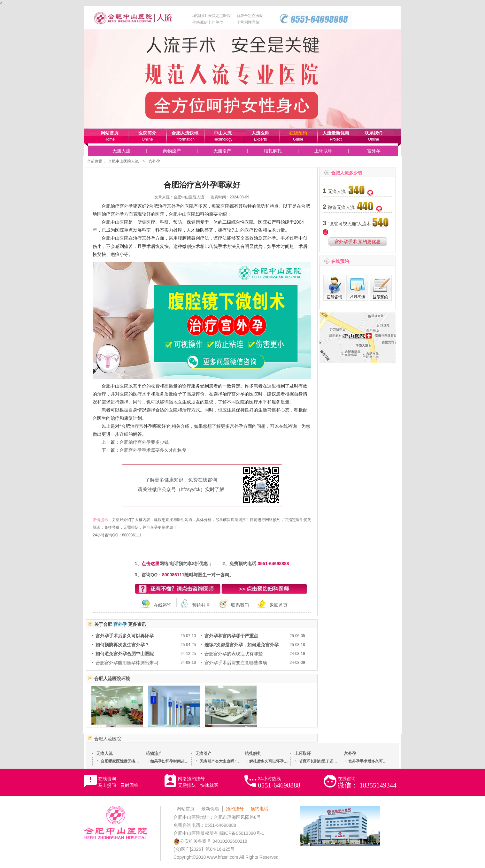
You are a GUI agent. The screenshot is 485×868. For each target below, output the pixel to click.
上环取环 (323, 151)
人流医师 (260, 133)
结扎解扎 (273, 151)
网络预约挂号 (198, 782)
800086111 (132, 535)
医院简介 (147, 133)
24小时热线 (279, 782)
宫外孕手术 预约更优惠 (358, 242)
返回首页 (279, 605)
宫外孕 (374, 151)
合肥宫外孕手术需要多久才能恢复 (153, 450)
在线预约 (298, 133)
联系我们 (373, 133)
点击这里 (150, 564)
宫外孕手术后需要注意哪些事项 (236, 663)
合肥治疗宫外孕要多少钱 (144, 442)
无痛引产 (222, 151)
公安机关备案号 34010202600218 (210, 841)
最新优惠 (210, 809)
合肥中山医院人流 (123, 161)
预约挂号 (201, 605)
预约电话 (259, 809)
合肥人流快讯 (185, 133)
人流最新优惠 (336, 133)
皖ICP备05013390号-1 (242, 833)
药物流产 (172, 151)
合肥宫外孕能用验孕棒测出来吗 (127, 663)
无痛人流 (121, 151)
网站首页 (110, 133)
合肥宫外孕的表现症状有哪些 (234, 654)
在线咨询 (163, 605)
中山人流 (223, 133)
